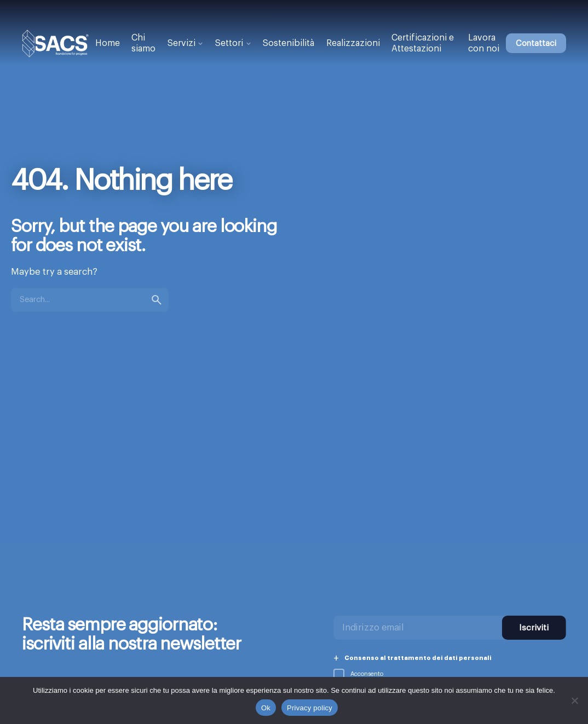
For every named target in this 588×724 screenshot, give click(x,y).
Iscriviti (534, 628)
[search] (157, 300)
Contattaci (536, 44)
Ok (266, 708)
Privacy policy (310, 708)
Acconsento (358, 674)
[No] (574, 700)
